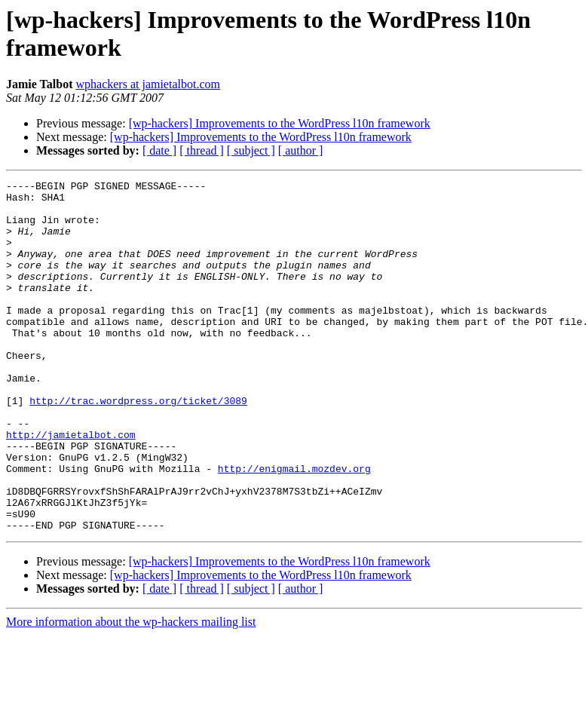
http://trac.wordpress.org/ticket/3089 (138, 446)
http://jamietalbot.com (71, 486)
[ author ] (301, 150)
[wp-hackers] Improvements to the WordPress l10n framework (280, 123)
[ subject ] (251, 150)
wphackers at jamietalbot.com (147, 84)
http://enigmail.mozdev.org (294, 527)
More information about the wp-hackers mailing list (131, 692)
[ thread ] (202, 150)
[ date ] (159, 150)
